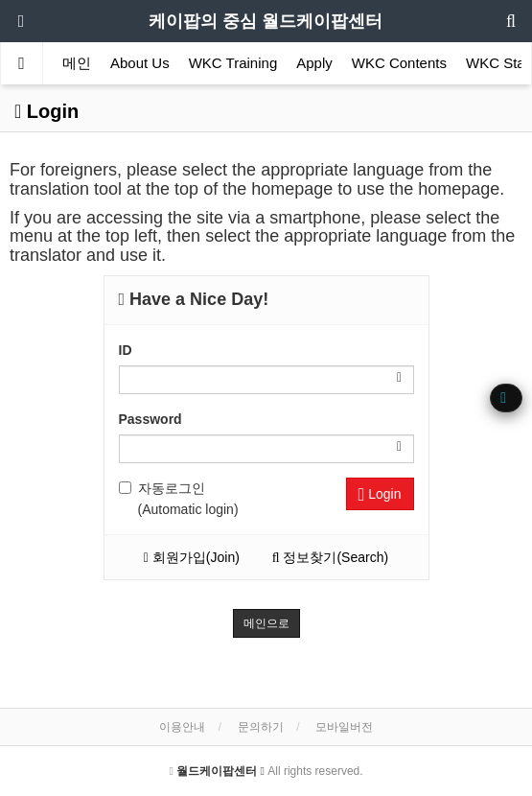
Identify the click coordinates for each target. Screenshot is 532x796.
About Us (140, 63)
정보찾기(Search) (330, 557)
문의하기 (261, 727)
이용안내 (182, 727)
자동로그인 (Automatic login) (179, 499)
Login (380, 494)
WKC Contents (399, 63)
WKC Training (233, 63)
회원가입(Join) (192, 557)
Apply (314, 63)
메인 (77, 63)
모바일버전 (344, 727)
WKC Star (498, 63)
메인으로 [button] (266, 623)
